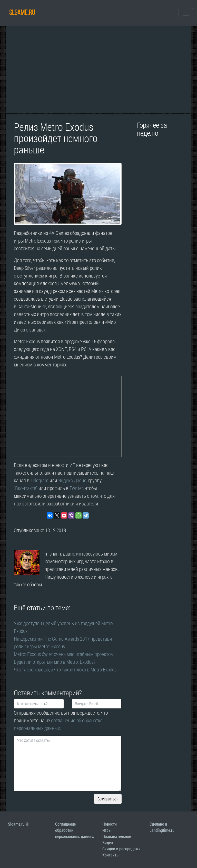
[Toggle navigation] (186, 13)
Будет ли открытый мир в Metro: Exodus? (55, 662)
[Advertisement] (98, 70)
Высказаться (108, 799)
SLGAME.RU (22, 13)
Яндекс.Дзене (72, 480)
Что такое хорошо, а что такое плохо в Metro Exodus (65, 669)
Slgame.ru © (18, 824)
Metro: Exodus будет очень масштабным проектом (64, 654)
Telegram (40, 480)
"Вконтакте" (26, 488)
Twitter (76, 488)
